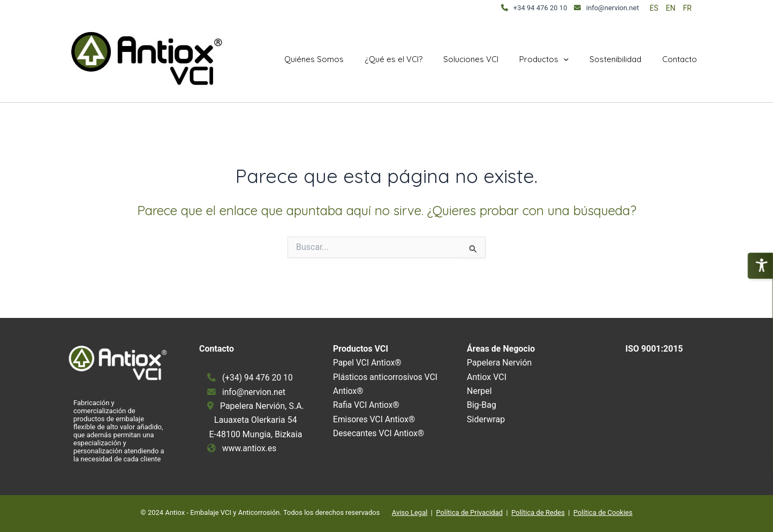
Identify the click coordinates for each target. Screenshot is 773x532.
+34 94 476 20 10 (540, 8)
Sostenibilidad (623, 59)
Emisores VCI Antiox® (375, 419)
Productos (556, 59)
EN (671, 8)
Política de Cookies (603, 512)
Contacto (682, 59)
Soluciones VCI (488, 59)
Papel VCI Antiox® (368, 363)
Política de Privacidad (469, 512)
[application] (576, 59)
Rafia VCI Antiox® (367, 405)
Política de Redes (538, 512)
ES (654, 8)
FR (687, 8)
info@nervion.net (612, 8)
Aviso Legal (410, 512)
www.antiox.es (250, 448)
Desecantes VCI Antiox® (380, 433)
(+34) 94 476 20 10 (258, 378)
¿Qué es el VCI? (415, 59)
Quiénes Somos (341, 59)
